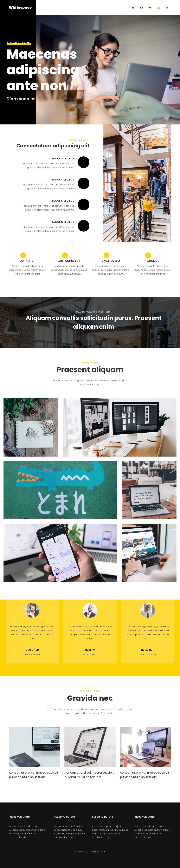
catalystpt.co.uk (97, 852)
